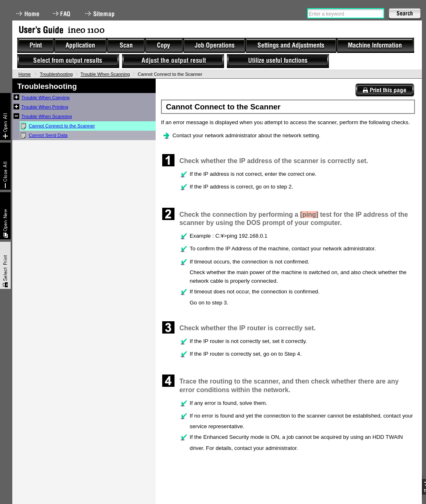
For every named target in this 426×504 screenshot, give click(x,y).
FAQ (62, 14)
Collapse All (5, 166)
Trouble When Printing (45, 107)
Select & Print (5, 265)
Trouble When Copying (45, 98)
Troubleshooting (56, 74)
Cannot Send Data (48, 135)
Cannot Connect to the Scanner (62, 126)
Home (28, 14)
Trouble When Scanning (105, 74)
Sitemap (101, 14)
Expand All (5, 117)
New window (5, 216)
